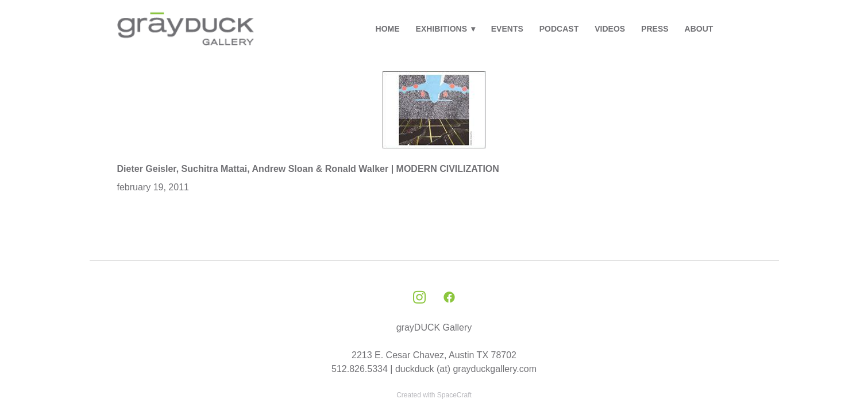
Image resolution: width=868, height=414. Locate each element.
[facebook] (449, 298)
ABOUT (699, 29)
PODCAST (559, 29)
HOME (388, 29)
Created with (434, 395)
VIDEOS (610, 29)
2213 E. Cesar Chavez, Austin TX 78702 (434, 355)
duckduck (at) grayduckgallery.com (466, 369)
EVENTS (507, 29)
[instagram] (419, 298)
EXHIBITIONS (445, 29)
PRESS (655, 29)
